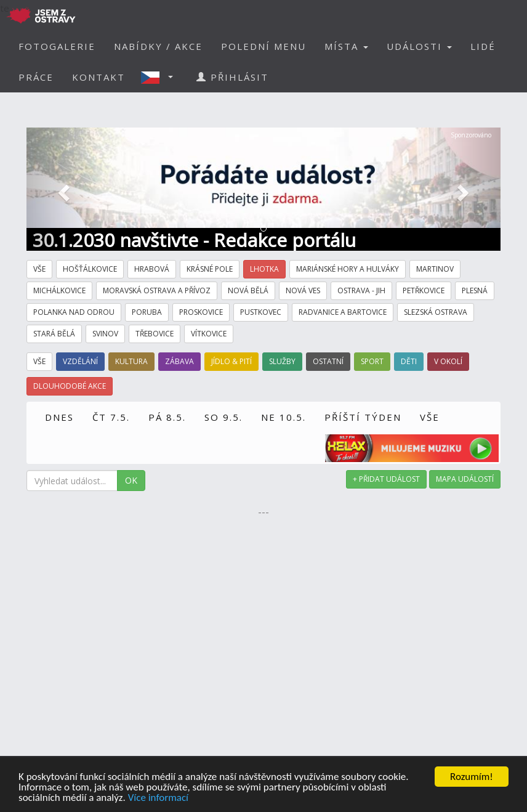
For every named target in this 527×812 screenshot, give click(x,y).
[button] (161, 77)
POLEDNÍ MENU (263, 46)
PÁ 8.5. (167, 417)
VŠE (430, 417)
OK (131, 480)
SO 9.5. (223, 417)
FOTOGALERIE (57, 46)
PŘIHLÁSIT (232, 77)
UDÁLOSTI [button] (419, 46)
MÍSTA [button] (346, 46)
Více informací (158, 798)
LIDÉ (483, 46)
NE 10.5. (284, 417)
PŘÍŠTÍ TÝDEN (363, 417)
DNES (59, 417)
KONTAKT (99, 77)
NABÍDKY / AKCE (158, 46)
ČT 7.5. (111, 417)
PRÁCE (36, 77)
